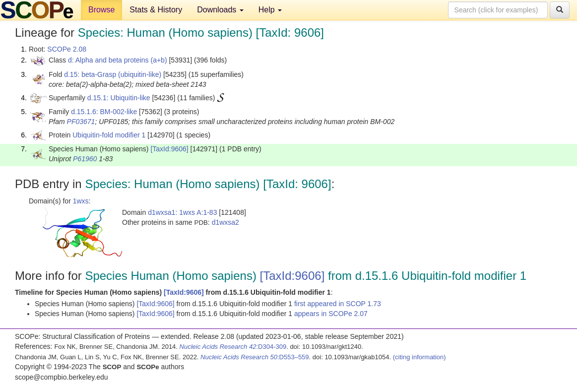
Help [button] (270, 10)
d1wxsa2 (225, 222)
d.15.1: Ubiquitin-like (119, 98)
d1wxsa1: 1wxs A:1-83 (182, 212)
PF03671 (81, 122)
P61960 (85, 159)
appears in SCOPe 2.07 (331, 314)
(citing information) (419, 357)
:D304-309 (233, 347)
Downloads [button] (220, 10)
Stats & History (156, 10)
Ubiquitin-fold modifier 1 (109, 135)
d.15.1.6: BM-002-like (104, 112)
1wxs (81, 201)
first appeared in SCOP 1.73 (338, 304)
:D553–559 (255, 357)
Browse (101, 10)
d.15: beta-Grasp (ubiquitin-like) (113, 74)
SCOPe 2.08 (67, 49)
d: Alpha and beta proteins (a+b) (118, 60)
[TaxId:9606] (169, 149)
